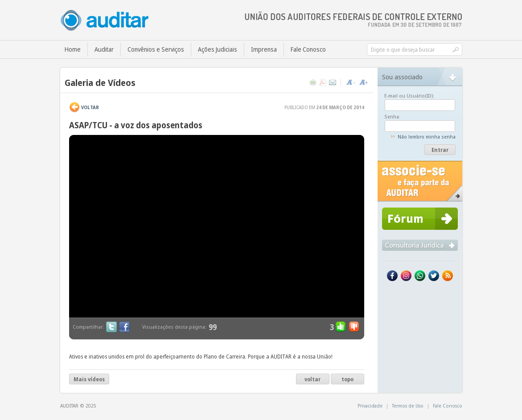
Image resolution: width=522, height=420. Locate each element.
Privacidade (370, 406)
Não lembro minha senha (427, 137)
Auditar (104, 49)
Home (73, 49)
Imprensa (264, 49)
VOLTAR (90, 107)
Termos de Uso (408, 406)
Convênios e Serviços (156, 49)
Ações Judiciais (218, 49)
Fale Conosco (308, 49)
